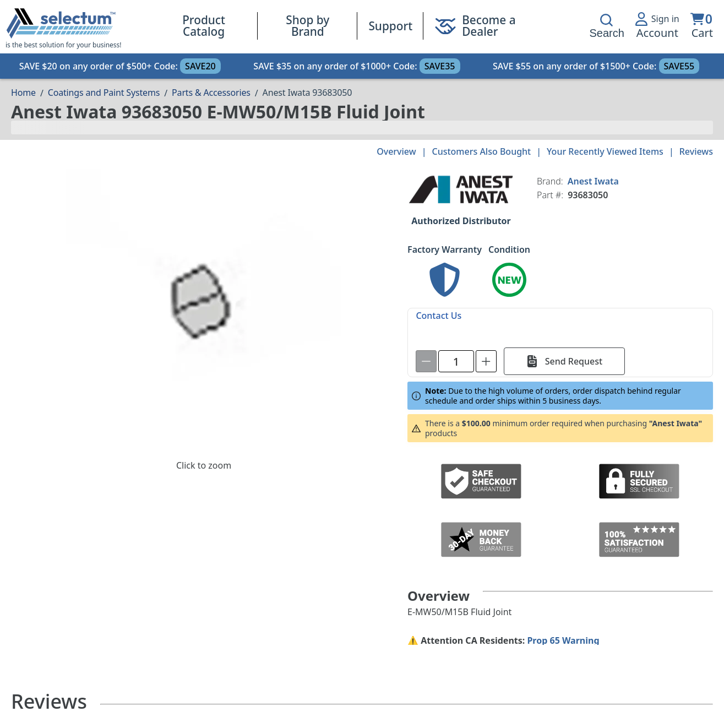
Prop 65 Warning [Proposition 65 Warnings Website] (563, 640)
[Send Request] (564, 361)
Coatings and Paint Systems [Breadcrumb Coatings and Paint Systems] (104, 93)
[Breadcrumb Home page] (23, 93)
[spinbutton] (456, 361)
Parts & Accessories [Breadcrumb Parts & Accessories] (211, 93)
